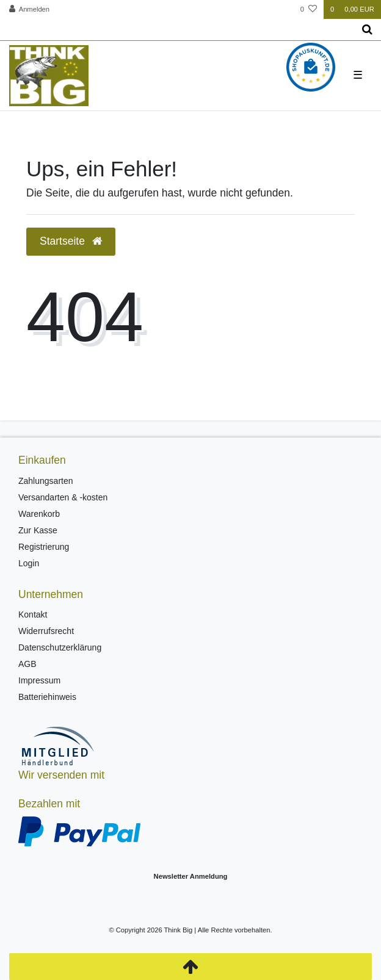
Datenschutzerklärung (60, 647)
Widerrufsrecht (46, 631)
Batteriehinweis (47, 697)
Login (29, 563)
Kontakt (33, 614)
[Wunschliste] (309, 9)
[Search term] (177, 30)
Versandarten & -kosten (63, 497)
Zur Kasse (38, 530)
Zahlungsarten (46, 481)
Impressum (39, 680)
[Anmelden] (30, 9)
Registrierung (44, 547)
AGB (27, 664)
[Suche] (367, 30)
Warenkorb (39, 514)
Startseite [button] (71, 241)
